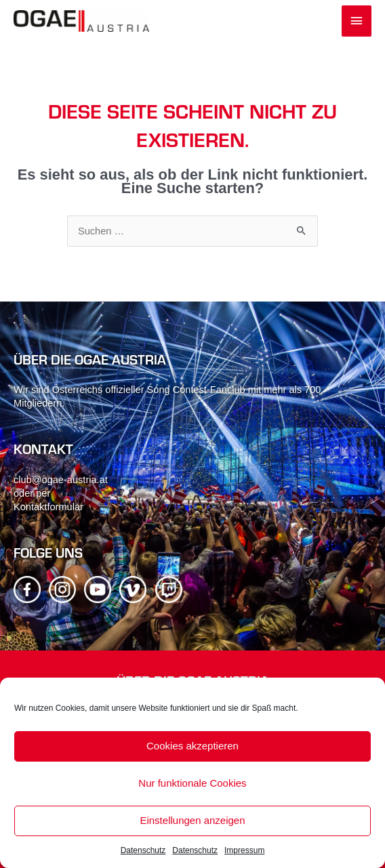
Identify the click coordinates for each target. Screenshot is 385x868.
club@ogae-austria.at (61, 480)
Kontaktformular (48, 507)
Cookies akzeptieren (192, 746)
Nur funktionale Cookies (192, 783)
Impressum (244, 850)
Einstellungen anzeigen (192, 820)
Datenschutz (143, 850)
